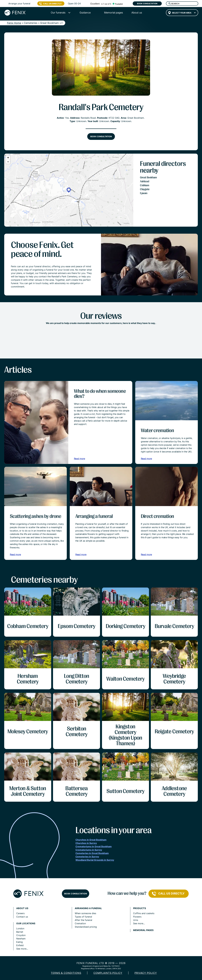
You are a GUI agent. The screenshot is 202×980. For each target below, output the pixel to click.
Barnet (20, 932)
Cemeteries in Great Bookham (92, 853)
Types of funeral (83, 917)
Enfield (20, 945)
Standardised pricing (86, 927)
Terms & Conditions (66, 973)
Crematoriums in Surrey (89, 850)
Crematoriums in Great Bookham (94, 846)
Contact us (22, 917)
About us (22, 908)
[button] (69, 190)
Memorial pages (143, 930)
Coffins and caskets (144, 913)
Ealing (19, 942)
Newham (21, 939)
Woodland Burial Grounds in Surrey (95, 860)
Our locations (26, 923)
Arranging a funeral (88, 908)
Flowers (137, 917)
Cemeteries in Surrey (87, 857)
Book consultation (147, 4)
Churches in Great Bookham (91, 840)
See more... (22, 949)
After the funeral (83, 920)
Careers (20, 913)
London (20, 928)
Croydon (21, 935)
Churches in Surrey (86, 843)
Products (140, 908)
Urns (136, 920)
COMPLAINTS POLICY (108, 973)
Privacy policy (146, 973)
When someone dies (85, 913)
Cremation (80, 923)
